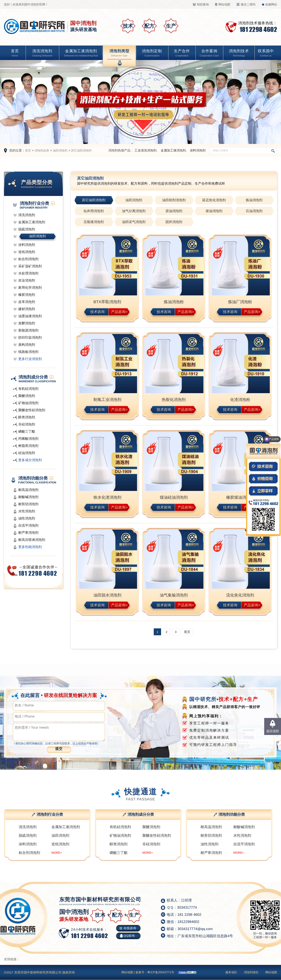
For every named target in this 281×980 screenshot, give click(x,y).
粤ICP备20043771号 (161, 972)
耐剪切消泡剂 (28, 504)
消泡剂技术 (239, 53)
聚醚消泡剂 (27, 396)
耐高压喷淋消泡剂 (32, 540)
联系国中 (266, 53)
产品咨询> (119, 312)
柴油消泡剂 (214, 211)
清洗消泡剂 (42, 53)
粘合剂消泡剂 (28, 259)
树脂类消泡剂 (28, 446)
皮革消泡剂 (27, 302)
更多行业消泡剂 (30, 359)
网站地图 (224, 4)
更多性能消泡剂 (30, 547)
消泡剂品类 (42, 150)
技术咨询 (97, 312)
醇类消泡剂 (27, 417)
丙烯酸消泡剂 (28, 439)
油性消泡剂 (27, 518)
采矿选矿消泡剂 (30, 266)
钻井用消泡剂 (94, 211)
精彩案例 (203, 4)
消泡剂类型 (119, 53)
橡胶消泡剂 (27, 295)
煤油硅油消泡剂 (174, 497)
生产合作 (182, 53)
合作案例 (209, 53)
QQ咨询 (129, 936)
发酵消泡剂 (27, 323)
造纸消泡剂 (27, 252)
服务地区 (231, 972)
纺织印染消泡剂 (30, 337)
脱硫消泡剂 (27, 229)
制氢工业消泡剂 (107, 400)
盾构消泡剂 (27, 345)
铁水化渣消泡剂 (107, 497)
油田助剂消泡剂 (174, 200)
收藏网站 (271, 4)
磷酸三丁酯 (27, 431)
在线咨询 (130, 928)
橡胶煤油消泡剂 (240, 497)
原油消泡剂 (174, 211)
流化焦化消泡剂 (240, 595)
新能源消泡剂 (28, 330)
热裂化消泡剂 (174, 400)
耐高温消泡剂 (28, 490)
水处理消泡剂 (28, 273)
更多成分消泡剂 (30, 460)
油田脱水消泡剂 (107, 595)
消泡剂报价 (251, 972)
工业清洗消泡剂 (145, 150)
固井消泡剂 (174, 222)
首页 (15, 53)
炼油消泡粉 (174, 302)
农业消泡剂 (27, 280)
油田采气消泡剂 (134, 222)
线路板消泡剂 (28, 352)
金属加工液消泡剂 (81, 53)
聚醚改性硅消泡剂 (32, 410)
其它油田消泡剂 (81, 150)
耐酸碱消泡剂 (28, 497)
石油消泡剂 (254, 211)
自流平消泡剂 (28, 525)
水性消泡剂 (27, 511)
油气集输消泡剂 (174, 595)
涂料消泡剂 (198, 150)
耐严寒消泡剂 (28, 533)
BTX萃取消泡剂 (107, 302)
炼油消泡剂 (254, 200)
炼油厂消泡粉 (240, 302)
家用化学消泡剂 (30, 288)
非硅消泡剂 (27, 424)
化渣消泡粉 (240, 400)
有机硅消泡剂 (28, 389)
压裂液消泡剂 (94, 222)
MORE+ (57, 853)
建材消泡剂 (27, 309)
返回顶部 (273, 731)
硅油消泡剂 (27, 453)
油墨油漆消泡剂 (30, 316)
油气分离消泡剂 (134, 211)
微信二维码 (248, 4)
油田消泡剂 (60, 150)
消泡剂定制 (152, 53)
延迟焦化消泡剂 (214, 200)
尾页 (187, 632)
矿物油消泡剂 (28, 403)
